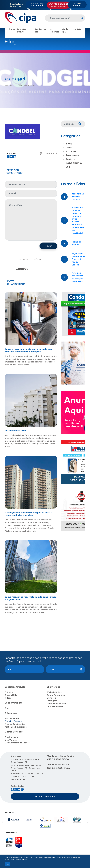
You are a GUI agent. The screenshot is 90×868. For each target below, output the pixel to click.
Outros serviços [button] (58, 5)
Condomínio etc (41, 30)
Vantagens (52, 701)
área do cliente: (17, 4)
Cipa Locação (11, 737)
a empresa (55, 30)
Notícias (71, 151)
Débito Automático (56, 695)
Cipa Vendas (11, 740)
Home (12, 29)
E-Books (9, 692)
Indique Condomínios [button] (45, 796)
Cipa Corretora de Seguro (17, 743)
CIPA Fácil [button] (37, 5)
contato (77, 29)
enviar (48, 246)
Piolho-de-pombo (77, 243)
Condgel (22, 269)
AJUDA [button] (77, 5)
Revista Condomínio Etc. (74, 163)
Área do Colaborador (15, 724)
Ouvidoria (51, 698)
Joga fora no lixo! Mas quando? (78, 197)
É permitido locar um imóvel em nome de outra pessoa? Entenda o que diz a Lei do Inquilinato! (78, 220)
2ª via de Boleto (54, 692)
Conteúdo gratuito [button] (22, 30)
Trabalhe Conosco (13, 721)
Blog (69, 144)
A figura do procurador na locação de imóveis (78, 277)
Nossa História (12, 718)
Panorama (72, 155)
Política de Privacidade (16, 727)
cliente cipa (65, 30)
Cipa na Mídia (11, 695)
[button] (8, 823)
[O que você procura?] (62, 18)
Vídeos (8, 698)
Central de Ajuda (55, 706)
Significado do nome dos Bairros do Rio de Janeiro (78, 259)
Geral (69, 147)
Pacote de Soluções (57, 704)
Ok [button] (8, 864)
